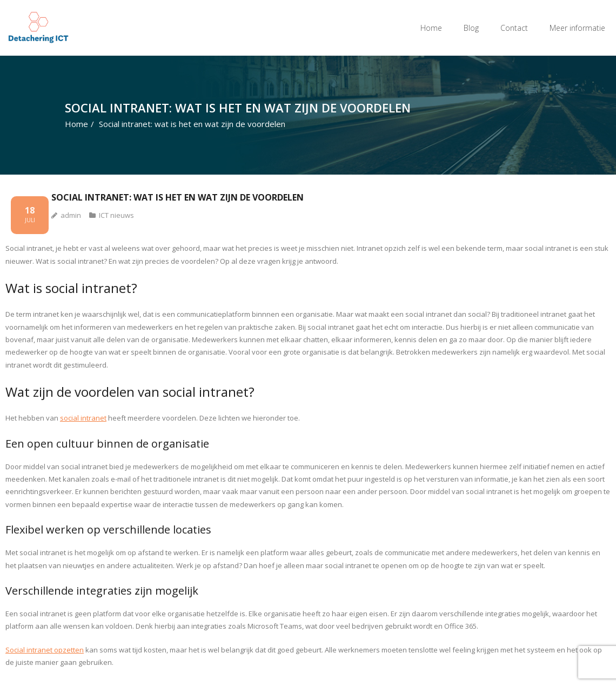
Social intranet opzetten (45, 650)
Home (431, 28)
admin (71, 215)
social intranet (83, 418)
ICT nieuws (116, 215)
